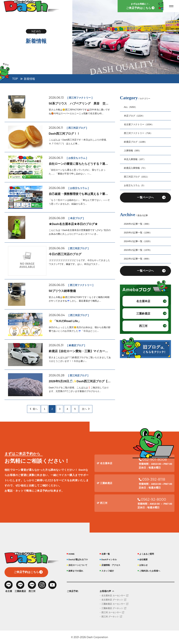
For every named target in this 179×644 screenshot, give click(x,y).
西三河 (143, 327)
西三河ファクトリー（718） (138, 133)
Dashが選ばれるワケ (78, 559)
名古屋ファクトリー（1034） (139, 125)
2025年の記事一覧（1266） (138, 233)
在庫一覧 (106, 554)
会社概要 (143, 559)
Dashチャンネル (109, 559)
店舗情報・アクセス (111, 565)
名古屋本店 (143, 302)
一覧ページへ (145, 198)
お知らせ (143, 565)
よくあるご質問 (147, 554)
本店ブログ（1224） (134, 116)
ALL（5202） (131, 107)
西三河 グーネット (112, 617)
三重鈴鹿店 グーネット (114, 608)
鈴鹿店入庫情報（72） (135, 168)
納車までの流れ (76, 571)
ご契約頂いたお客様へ (150, 571)
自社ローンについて (78, 565)
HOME (72, 554)
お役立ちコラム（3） (135, 185)
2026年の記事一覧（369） (137, 224)
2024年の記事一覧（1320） (138, 242)
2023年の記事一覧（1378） (138, 250)
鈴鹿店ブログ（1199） (135, 142)
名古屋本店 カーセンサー (115, 596)
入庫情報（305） (133, 151)
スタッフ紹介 (108, 571)
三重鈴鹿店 (143, 314)
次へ (86, 409)
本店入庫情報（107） (135, 159)
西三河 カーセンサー (113, 612)
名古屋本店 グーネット (114, 600)
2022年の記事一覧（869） (137, 259)
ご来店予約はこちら (26, 572)
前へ (34, 409)
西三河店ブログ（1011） (137, 177)
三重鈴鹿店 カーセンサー (115, 604)
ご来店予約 (72, 591)
